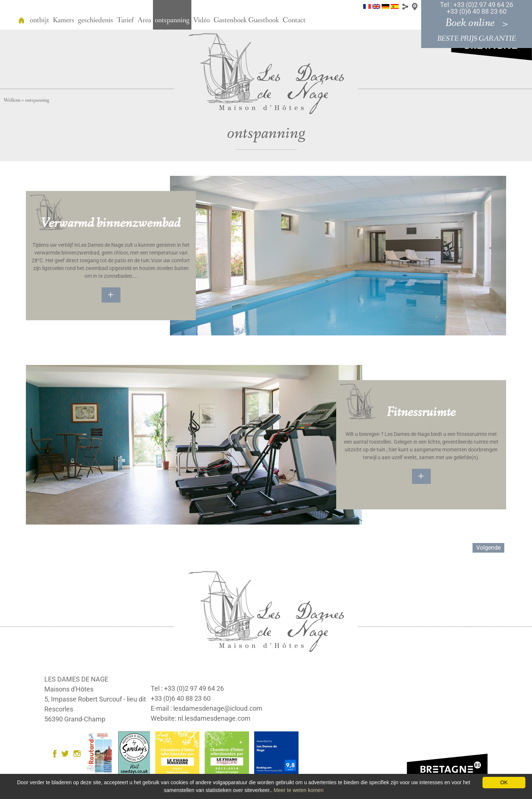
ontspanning (172, 20)
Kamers (64, 20)
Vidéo (202, 20)
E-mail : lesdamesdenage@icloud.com (207, 708)
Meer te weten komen (299, 790)
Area (144, 20)
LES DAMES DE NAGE (76, 679)
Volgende (488, 548)
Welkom (12, 100)
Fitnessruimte (421, 412)
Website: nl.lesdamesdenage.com (201, 718)
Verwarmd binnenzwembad (111, 223)
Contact (294, 20)
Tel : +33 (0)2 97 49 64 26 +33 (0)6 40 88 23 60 (477, 8)
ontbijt (40, 20)
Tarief (125, 20)
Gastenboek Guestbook (246, 20)
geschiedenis (96, 20)
